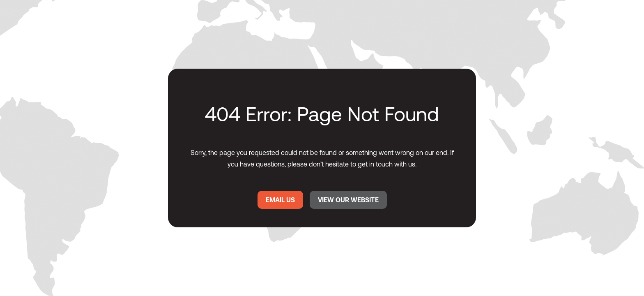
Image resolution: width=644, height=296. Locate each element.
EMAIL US (280, 200)
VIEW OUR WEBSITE (348, 200)
